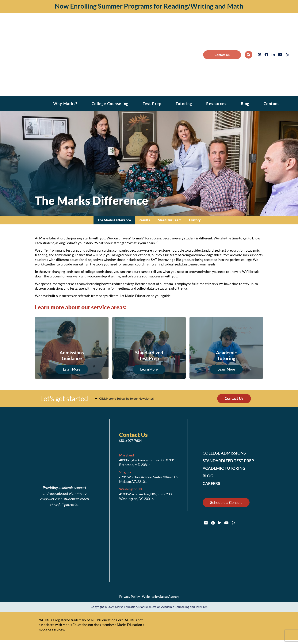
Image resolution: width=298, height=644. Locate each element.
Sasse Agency (169, 596)
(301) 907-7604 (130, 441)
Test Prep (152, 104)
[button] (249, 55)
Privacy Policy (130, 596)
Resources (216, 104)
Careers (212, 484)
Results (144, 220)
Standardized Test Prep (229, 461)
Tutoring (184, 104)
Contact (271, 104)
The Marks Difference (114, 220)
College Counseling (110, 104)
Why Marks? (65, 104)
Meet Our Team (170, 220)
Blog (245, 104)
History (195, 220)
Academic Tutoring (225, 468)
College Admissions (225, 453)
